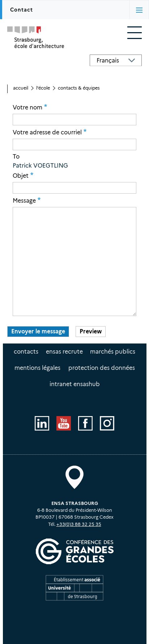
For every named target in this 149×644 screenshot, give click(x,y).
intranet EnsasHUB (75, 384)
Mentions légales (37, 368)
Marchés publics (113, 352)
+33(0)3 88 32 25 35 (79, 524)
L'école (43, 88)
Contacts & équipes (79, 88)
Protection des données (102, 368)
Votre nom (27, 107)
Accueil (21, 88)
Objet (21, 176)
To (16, 157)
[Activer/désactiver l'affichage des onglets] (139, 10)
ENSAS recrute (64, 352)
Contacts (26, 352)
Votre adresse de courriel (47, 132)
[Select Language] (116, 60)
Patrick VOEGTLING (40, 166)
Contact (22, 10)
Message (24, 200)
